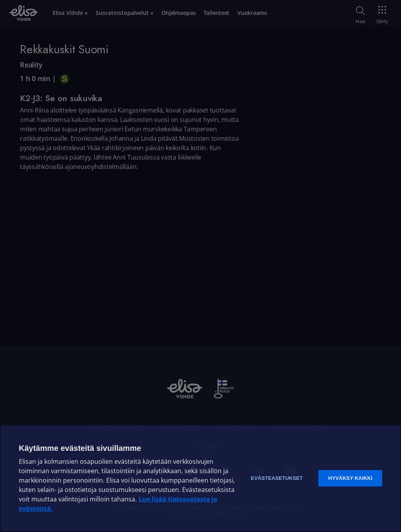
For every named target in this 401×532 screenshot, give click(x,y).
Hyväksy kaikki (350, 478)
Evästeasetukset (277, 478)
